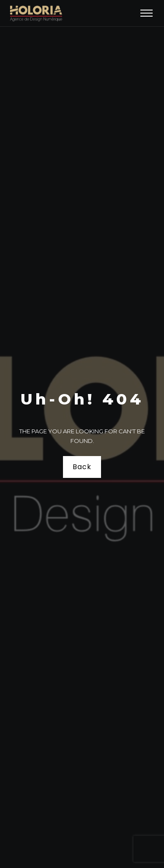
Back (82, 467)
